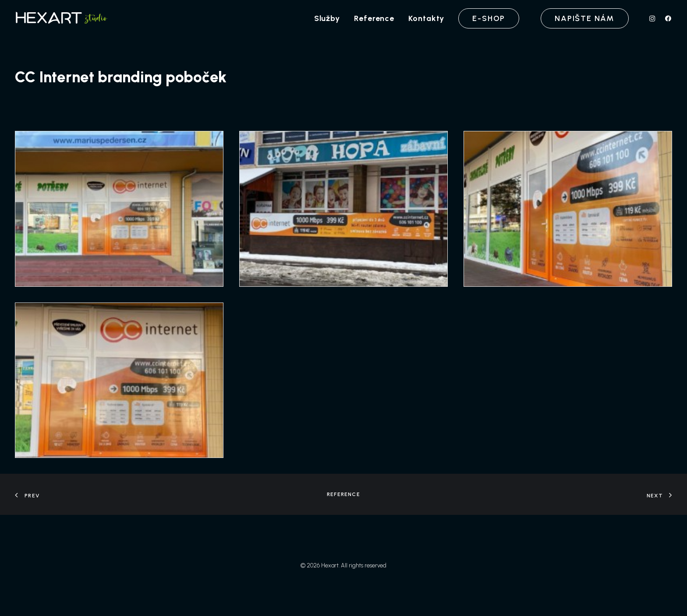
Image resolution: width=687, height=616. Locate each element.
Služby (327, 18)
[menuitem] (327, 18)
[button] (654, 18)
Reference (374, 18)
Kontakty (426, 18)
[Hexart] (63, 18)
